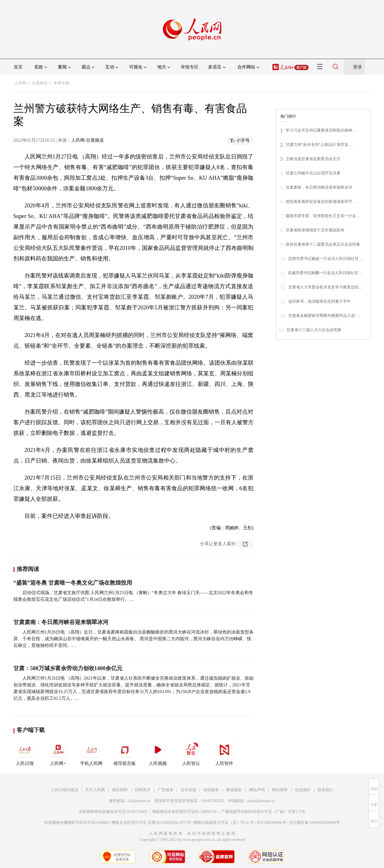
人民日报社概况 (65, 790)
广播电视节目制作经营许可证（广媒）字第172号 (263, 812)
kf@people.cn (139, 801)
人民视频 (158, 753)
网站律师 (280, 790)
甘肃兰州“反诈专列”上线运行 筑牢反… (319, 145)
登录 (357, 67)
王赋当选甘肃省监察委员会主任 (313, 159)
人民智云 (191, 753)
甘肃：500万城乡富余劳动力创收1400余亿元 (68, 668)
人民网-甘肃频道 (88, 140)
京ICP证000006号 (271, 823)
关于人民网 (95, 790)
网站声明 (257, 790)
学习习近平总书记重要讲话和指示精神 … (321, 130)
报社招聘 (120, 790)
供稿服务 (211, 790)
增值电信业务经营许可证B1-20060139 (184, 812)
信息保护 (303, 790)
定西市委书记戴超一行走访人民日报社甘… (325, 259)
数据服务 (234, 790)
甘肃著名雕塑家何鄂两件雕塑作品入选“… (324, 316)
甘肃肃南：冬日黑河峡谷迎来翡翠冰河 (61, 622)
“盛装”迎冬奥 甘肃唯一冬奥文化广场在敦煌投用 (73, 583)
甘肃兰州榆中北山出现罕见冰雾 (313, 173)
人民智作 (224, 753)
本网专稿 (61, 83)
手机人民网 (91, 753)
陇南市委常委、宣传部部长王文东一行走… (323, 216)
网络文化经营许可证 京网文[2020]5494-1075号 (151, 823)
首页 (18, 67)
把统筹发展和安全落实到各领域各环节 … (321, 202)
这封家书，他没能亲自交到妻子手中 (319, 301)
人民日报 (25, 753)
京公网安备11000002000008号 (314, 823)
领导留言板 (125, 753)
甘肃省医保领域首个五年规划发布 (315, 230)
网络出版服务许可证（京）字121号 (224, 823)
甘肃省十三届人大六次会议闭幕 (314, 330)
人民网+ (58, 753)
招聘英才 (143, 790)
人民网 (20, 83)
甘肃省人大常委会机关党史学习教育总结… (325, 287)
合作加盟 (189, 790)
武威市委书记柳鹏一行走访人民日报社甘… (325, 273)
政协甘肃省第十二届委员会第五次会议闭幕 (323, 244)
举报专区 (190, 67)
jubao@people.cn (261, 801)
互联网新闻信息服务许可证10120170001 (113, 812)
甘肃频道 (40, 83)
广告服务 (166, 790)
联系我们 (325, 790)
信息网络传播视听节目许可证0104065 (76, 823)
